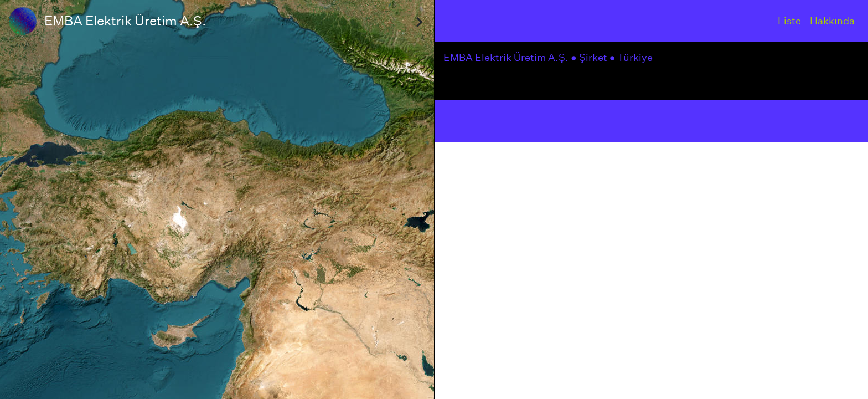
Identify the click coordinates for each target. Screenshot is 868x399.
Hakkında (832, 21)
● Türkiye (632, 57)
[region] (217, 199)
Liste (789, 21)
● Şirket (590, 57)
